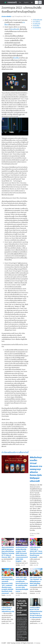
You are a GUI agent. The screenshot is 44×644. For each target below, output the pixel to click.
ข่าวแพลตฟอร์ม (37, 28)
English (26, 2)
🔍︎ (40, 2)
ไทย (20, 2)
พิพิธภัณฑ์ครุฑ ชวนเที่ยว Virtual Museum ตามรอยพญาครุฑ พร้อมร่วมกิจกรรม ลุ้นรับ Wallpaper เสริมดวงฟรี (36, 469)
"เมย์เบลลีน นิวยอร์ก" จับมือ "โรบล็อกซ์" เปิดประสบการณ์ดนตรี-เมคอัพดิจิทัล (22, 608)
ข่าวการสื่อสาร (36, 22)
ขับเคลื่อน (16, 58)
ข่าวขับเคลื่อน (36, 26)
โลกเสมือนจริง (15, 29)
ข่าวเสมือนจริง (36, 24)
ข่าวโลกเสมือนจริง (37, 20)
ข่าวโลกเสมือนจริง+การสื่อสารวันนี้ (15, 452)
